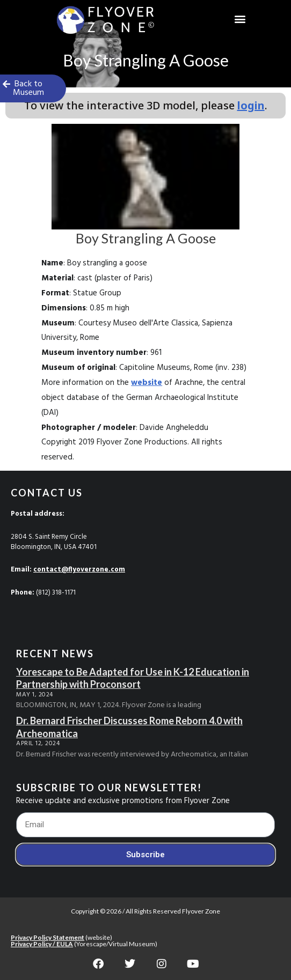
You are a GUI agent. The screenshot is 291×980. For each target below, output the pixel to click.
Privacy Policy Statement (48, 937)
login (251, 105)
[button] (240, 19)
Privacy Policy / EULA (42, 944)
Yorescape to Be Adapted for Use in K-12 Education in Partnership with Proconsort (133, 678)
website (147, 383)
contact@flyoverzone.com (79, 570)
